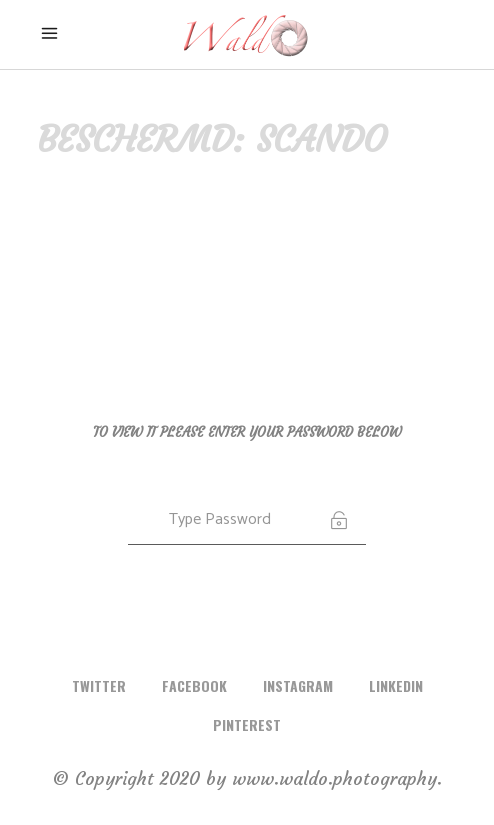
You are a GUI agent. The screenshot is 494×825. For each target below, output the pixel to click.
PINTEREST (247, 724)
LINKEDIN (396, 685)
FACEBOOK (194, 685)
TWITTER (99, 685)
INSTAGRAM (298, 685)
